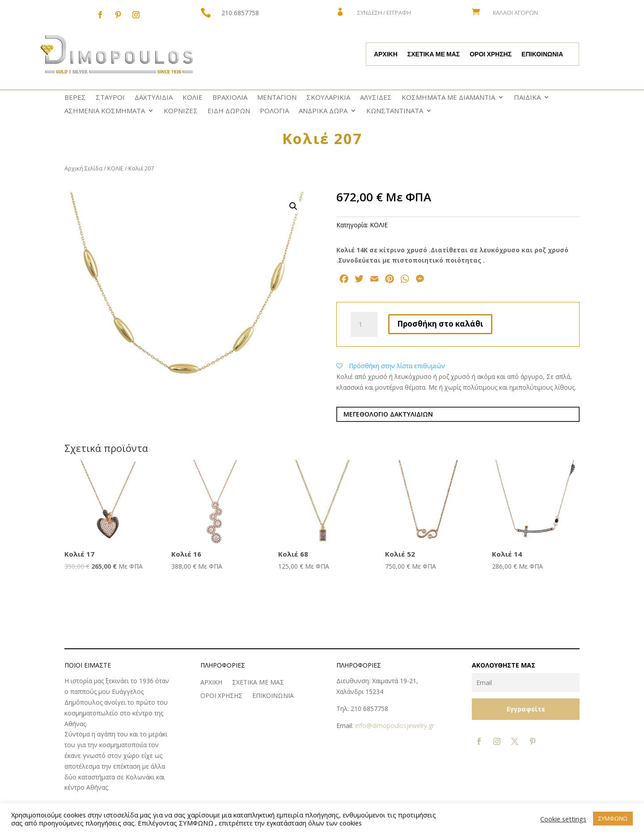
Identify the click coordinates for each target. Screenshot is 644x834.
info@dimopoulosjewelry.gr (395, 725)
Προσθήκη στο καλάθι (440, 324)
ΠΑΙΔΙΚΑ (527, 98)
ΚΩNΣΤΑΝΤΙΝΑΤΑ (395, 111)
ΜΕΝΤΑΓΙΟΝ (277, 98)
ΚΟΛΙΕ (193, 98)
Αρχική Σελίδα (83, 168)
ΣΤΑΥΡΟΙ (110, 98)
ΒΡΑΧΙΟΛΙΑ (230, 98)
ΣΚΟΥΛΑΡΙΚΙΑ (328, 98)
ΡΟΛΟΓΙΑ (274, 111)
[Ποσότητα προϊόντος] (364, 324)
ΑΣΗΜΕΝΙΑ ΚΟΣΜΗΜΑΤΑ (105, 111)
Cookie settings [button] (563, 819)
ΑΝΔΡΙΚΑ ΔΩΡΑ (323, 111)
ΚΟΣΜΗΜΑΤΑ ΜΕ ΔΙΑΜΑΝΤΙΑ (448, 98)
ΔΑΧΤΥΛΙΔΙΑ (154, 98)
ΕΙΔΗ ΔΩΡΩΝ (229, 111)
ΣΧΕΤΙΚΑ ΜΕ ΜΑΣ (434, 55)
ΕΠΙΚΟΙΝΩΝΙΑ (542, 55)
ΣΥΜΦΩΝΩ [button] (613, 818)
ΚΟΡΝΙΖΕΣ (181, 111)
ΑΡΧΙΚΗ (386, 55)
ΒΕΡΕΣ (75, 98)
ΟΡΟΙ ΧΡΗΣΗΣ (491, 55)
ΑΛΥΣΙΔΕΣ (376, 98)
